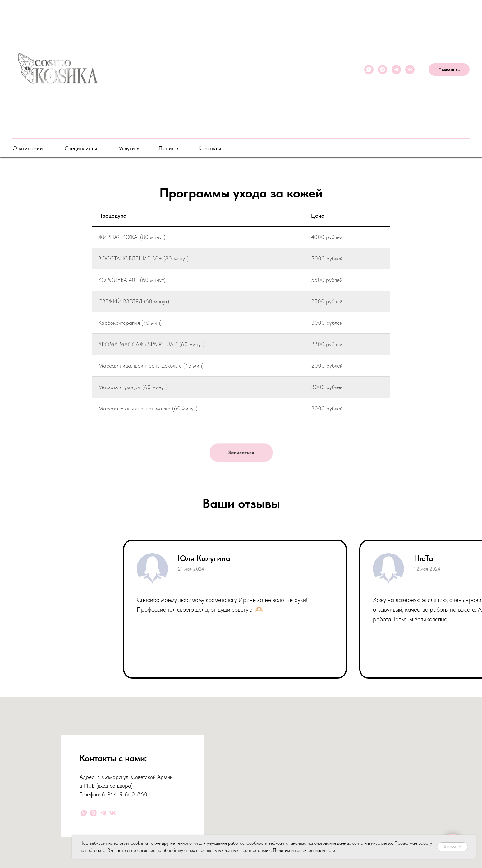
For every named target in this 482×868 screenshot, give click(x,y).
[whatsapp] (369, 70)
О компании (28, 148)
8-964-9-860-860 (124, 794)
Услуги (127, 148)
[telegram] (396, 70)
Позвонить (449, 70)
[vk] (410, 70)
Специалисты (81, 148)
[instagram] (383, 70)
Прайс (167, 148)
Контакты (210, 148)
